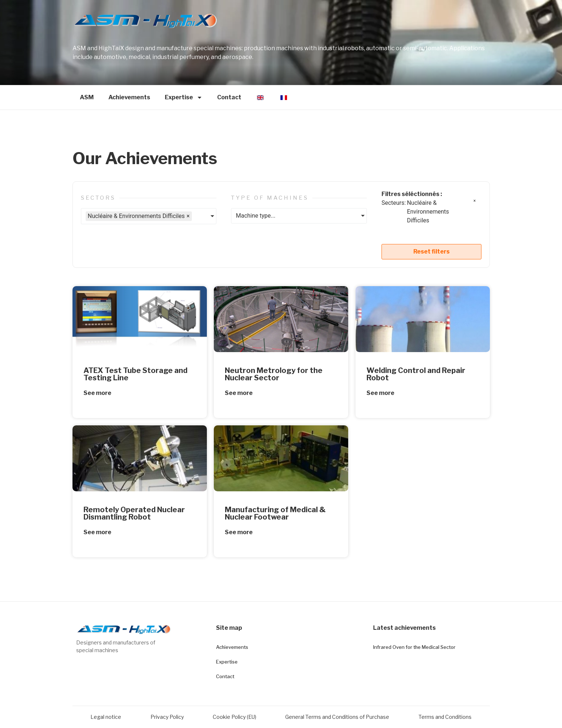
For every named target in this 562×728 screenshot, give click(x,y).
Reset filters (431, 252)
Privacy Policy (167, 717)
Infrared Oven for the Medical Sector (414, 647)
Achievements (129, 97)
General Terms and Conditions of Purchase (337, 717)
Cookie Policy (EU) (235, 717)
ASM (87, 97)
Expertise (184, 97)
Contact (229, 97)
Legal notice (106, 717)
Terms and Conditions (445, 717)
